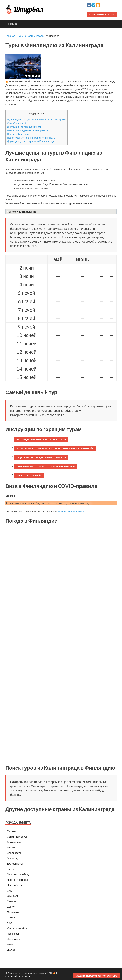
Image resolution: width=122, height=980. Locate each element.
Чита (10, 944)
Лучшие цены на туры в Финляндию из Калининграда (36, 120)
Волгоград (13, 858)
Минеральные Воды (19, 874)
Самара (12, 901)
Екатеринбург (15, 864)
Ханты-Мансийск (17, 928)
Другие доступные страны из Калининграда (31, 141)
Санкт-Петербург (17, 837)
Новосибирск (15, 885)
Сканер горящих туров (102, 14)
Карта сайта (24, 976)
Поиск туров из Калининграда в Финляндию (31, 138)
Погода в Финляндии (19, 134)
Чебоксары (14, 934)
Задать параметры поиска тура (97, 976)
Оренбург (13, 896)
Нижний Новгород (17, 880)
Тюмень (12, 917)
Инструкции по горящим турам (24, 127)
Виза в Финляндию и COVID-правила (28, 130)
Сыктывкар (14, 912)
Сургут (11, 907)
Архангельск (14, 842)
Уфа (10, 923)
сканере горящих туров (71, 511)
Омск (10, 890)
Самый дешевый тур (19, 123)
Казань (11, 869)
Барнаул (12, 847)
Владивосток (15, 853)
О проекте (11, 976)
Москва (11, 831)
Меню (14, 24)
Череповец (13, 939)
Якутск (11, 950)
